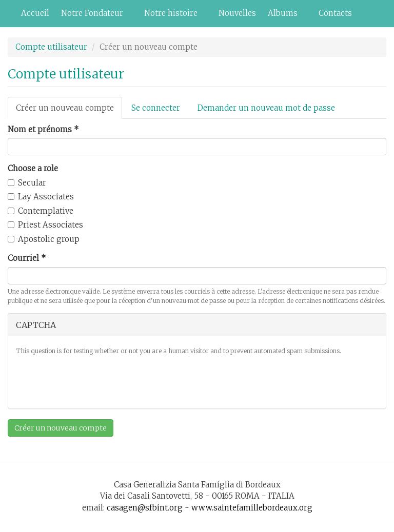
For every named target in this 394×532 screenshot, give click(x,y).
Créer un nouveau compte (69, 111)
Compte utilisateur (51, 47)
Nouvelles (237, 13)
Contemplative (41, 211)
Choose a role (33, 168)
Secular (27, 183)
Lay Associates (41, 197)
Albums (285, 16)
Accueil (35, 13)
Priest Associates (45, 225)
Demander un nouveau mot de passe (266, 108)
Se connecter (156, 108)
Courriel (27, 258)
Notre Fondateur (94, 16)
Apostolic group (44, 239)
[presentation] (94, 381)
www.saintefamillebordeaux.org (252, 508)
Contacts (335, 13)
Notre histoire (173, 16)
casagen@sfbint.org (145, 508)
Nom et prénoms (43, 129)
